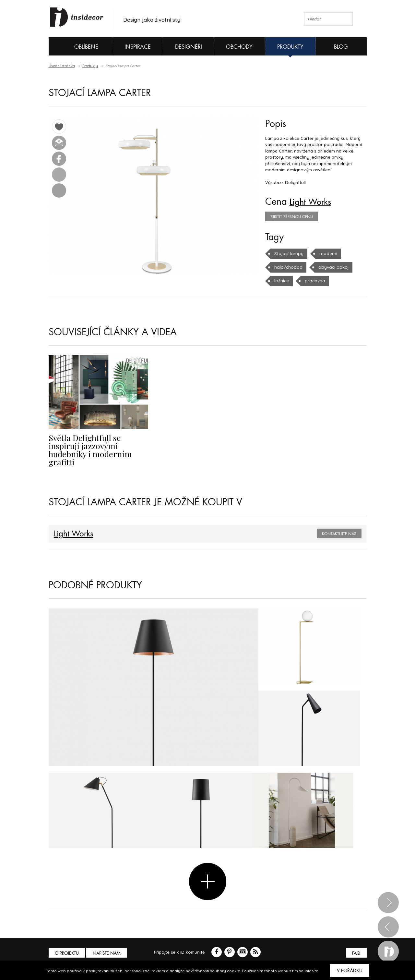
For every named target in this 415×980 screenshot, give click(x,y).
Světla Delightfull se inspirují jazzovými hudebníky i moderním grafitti (98, 445)
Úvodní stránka (62, 66)
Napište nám (108, 944)
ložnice (281, 281)
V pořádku (350, 971)
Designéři (189, 47)
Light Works (313, 202)
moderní (326, 253)
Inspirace (138, 47)
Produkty (290, 47)
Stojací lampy (288, 253)
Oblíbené (75, 46)
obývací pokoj (331, 267)
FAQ (356, 944)
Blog (341, 47)
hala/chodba (287, 267)
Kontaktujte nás (339, 525)
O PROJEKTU (67, 944)
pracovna (314, 281)
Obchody (239, 47)
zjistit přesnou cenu (292, 217)
